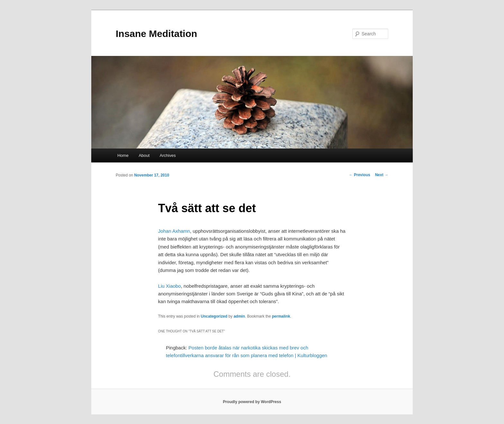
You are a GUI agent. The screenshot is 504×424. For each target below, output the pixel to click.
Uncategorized (214, 316)
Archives (168, 155)
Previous (360, 175)
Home (123, 155)
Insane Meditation (156, 34)
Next (382, 175)
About (144, 155)
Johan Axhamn (174, 231)
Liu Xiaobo (170, 286)
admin (239, 316)
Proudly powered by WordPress (252, 402)
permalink (281, 316)
